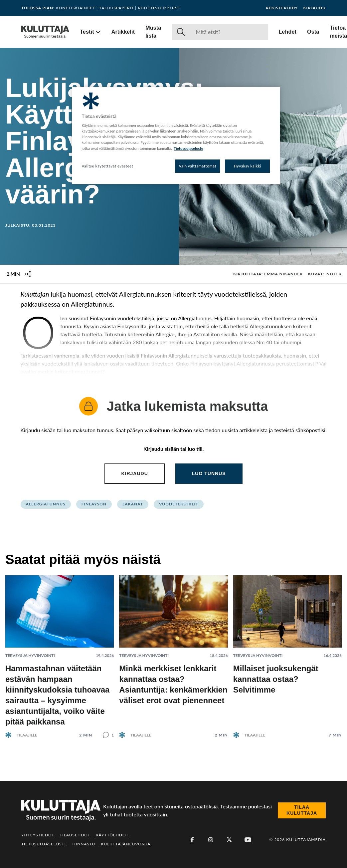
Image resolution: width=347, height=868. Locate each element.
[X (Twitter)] (229, 840)
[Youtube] (248, 840)
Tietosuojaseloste (44, 844)
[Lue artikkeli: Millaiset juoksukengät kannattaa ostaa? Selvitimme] (287, 651)
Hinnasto (84, 844)
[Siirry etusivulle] (45, 32)
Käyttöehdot (112, 835)
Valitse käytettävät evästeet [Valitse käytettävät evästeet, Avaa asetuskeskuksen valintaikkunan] (108, 166)
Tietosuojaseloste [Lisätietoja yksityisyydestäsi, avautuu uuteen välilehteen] (188, 148)
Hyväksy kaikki (248, 166)
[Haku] (229, 32)
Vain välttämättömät (198, 166)
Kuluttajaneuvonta (126, 844)
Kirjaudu (314, 8)
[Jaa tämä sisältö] (28, 274)
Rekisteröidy (282, 8)
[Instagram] (211, 840)
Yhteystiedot (38, 835)
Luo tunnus (209, 473)
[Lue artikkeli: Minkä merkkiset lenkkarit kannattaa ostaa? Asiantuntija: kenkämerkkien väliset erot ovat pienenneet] (173, 651)
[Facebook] (192, 840)
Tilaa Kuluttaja (302, 810)
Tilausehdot (75, 835)
